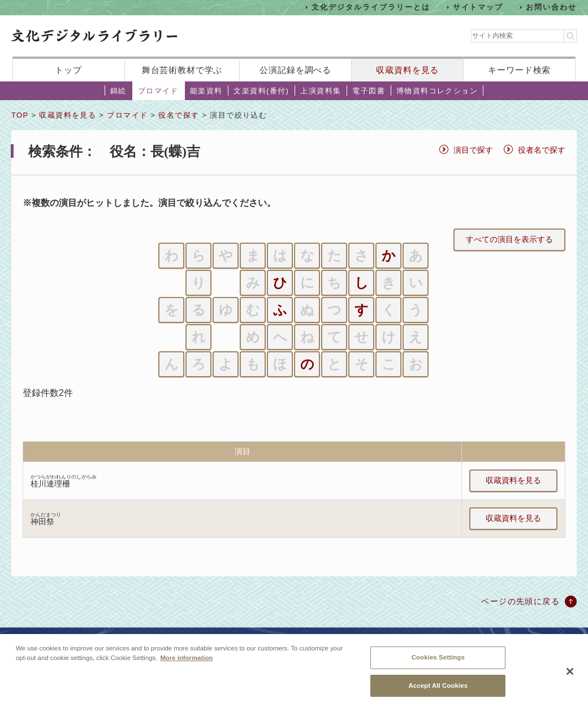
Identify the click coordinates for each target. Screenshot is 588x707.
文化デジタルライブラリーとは (371, 7)
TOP (20, 115)
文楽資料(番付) (261, 91)
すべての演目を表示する (509, 239)
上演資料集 (321, 91)
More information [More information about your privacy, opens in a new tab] (186, 665)
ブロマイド (158, 91)
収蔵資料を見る (407, 70)
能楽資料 (206, 91)
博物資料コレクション (437, 91)
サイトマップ (478, 7)
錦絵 (118, 91)
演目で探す (473, 150)
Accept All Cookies (438, 693)
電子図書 (369, 91)
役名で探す (179, 115)
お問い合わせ (551, 7)
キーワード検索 (519, 70)
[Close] (570, 679)
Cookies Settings (438, 665)
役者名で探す (542, 150)
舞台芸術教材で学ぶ (182, 70)
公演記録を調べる (295, 70)
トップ (68, 70)
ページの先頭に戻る (520, 601)
